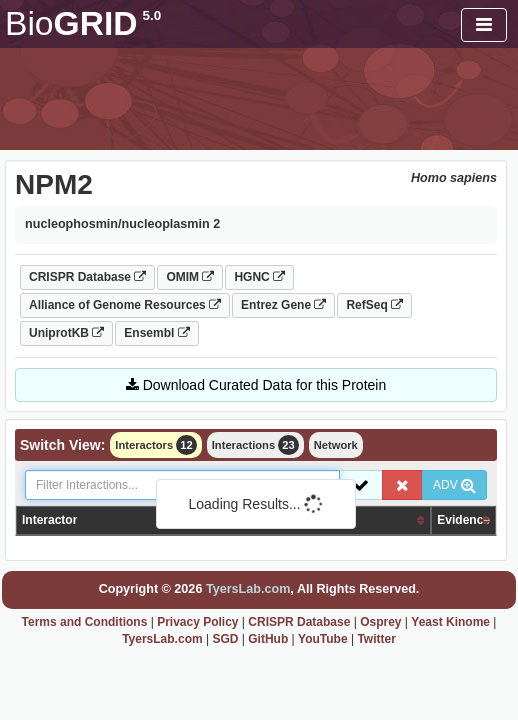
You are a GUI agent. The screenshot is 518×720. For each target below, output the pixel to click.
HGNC (259, 277)
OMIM (190, 277)
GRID (83, 23)
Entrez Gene (283, 305)
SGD (225, 639)
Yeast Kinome (450, 622)
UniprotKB (66, 333)
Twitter (376, 639)
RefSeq (374, 305)
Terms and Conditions (85, 622)
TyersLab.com (248, 589)
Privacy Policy (197, 622)
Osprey (380, 622)
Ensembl (156, 333)
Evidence (463, 520)
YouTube (323, 639)
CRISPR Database (87, 277)
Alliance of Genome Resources (125, 305)
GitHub (268, 639)
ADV (454, 485)
